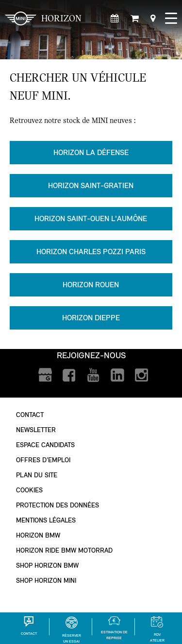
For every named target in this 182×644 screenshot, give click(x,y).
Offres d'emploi (43, 460)
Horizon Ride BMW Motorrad (64, 550)
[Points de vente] (153, 19)
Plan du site (37, 475)
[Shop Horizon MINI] (135, 19)
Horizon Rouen (91, 285)
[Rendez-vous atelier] (115, 19)
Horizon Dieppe (91, 318)
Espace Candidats (45, 445)
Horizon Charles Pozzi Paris (91, 252)
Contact (30, 415)
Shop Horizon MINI (46, 581)
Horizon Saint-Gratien (91, 185)
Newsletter (36, 430)
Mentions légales (46, 520)
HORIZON (43, 18)
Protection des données (58, 505)
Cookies (29, 490)
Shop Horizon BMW (47, 566)
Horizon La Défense (91, 152)
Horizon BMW (38, 535)
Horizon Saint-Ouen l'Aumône (91, 218)
